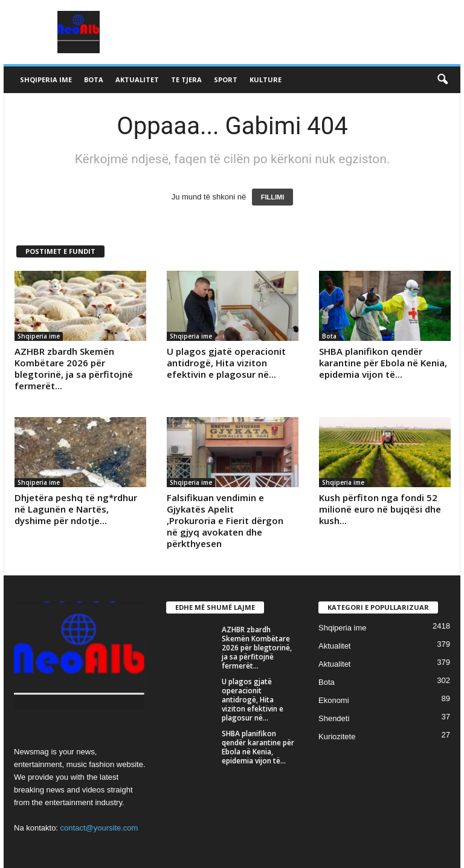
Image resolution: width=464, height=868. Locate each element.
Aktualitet (137, 79)
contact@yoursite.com (99, 828)
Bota (94, 79)
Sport (226, 79)
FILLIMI (273, 197)
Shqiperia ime (46, 79)
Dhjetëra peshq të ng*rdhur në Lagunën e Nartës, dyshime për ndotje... (76, 509)
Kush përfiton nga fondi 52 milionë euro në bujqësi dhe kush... (380, 509)
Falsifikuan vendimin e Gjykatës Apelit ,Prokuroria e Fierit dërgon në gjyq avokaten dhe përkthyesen (225, 520)
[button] (442, 80)
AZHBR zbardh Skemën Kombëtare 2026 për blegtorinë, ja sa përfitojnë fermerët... (74, 368)
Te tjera (186, 79)
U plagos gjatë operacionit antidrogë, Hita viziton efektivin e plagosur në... (226, 363)
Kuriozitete (337, 737)
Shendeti (334, 718)
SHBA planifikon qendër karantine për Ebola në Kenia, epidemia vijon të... (383, 363)
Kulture (266, 79)
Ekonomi (334, 700)
